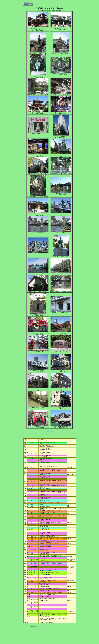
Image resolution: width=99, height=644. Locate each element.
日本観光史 (26, 3)
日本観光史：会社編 (28, 4)
